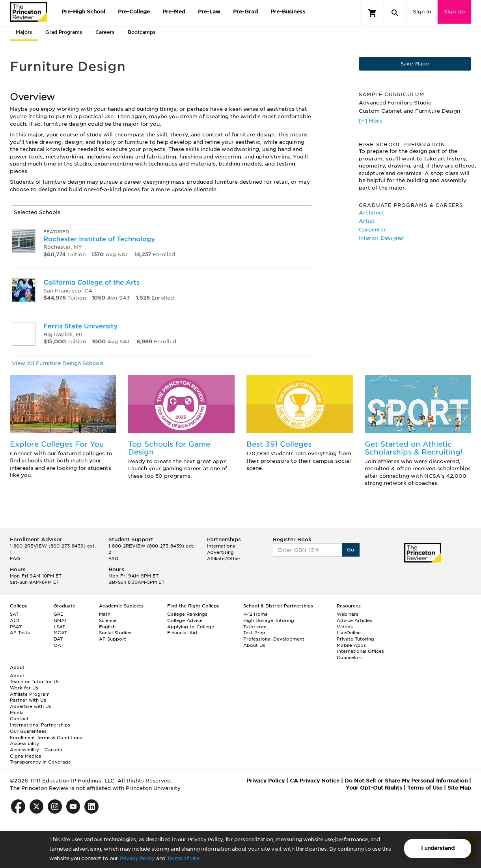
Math (105, 614)
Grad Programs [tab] (64, 32)
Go (351, 550)
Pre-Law (209, 12)
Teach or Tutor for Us (35, 682)
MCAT (60, 633)
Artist (367, 221)
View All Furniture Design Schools (58, 363)
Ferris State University (80, 326)
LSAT (59, 627)
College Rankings (187, 614)
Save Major (415, 64)
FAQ (15, 559)
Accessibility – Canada (36, 750)
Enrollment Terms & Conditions (46, 738)
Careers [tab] (105, 32)
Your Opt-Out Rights (374, 788)
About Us (254, 645)
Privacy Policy (137, 858)
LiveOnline (349, 633)
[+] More (371, 121)
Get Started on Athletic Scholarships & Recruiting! (414, 448)
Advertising (220, 552)
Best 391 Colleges (279, 444)
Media (17, 713)
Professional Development (274, 639)
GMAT (60, 620)
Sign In (422, 12)
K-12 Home (255, 614)
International (222, 546)
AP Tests (20, 633)
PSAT (16, 627)
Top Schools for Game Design (169, 448)
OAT (59, 645)
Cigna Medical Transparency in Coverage (40, 759)
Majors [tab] (24, 32)
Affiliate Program (30, 694)
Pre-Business (288, 12)
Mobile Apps (351, 645)
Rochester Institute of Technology (99, 239)
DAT (58, 639)
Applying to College (191, 627)
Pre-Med (174, 12)
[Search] (395, 13)
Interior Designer (382, 238)
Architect (372, 213)
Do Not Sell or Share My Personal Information (406, 781)
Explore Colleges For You (57, 444)
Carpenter (372, 230)
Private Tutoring (355, 639)
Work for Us (24, 688)
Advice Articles (354, 620)
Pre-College (134, 12)
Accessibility (24, 743)
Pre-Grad (245, 12)
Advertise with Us (31, 706)
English (107, 627)
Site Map (459, 788)
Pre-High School (83, 12)
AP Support (113, 639)
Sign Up (454, 12)
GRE (59, 614)
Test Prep (254, 633)
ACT (15, 620)
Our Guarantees (28, 731)
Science (108, 620)
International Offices (360, 651)
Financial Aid (182, 633)
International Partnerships (40, 725)
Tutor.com (255, 627)
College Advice (185, 620)
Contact (19, 719)
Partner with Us (28, 700)
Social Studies (115, 633)
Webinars (348, 614)
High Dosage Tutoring (269, 620)
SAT (14, 614)
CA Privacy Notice (315, 781)
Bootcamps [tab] (142, 32)
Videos (345, 627)
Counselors (350, 658)
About (17, 676)
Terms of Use (183, 858)
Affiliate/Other (224, 559)
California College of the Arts (91, 282)
